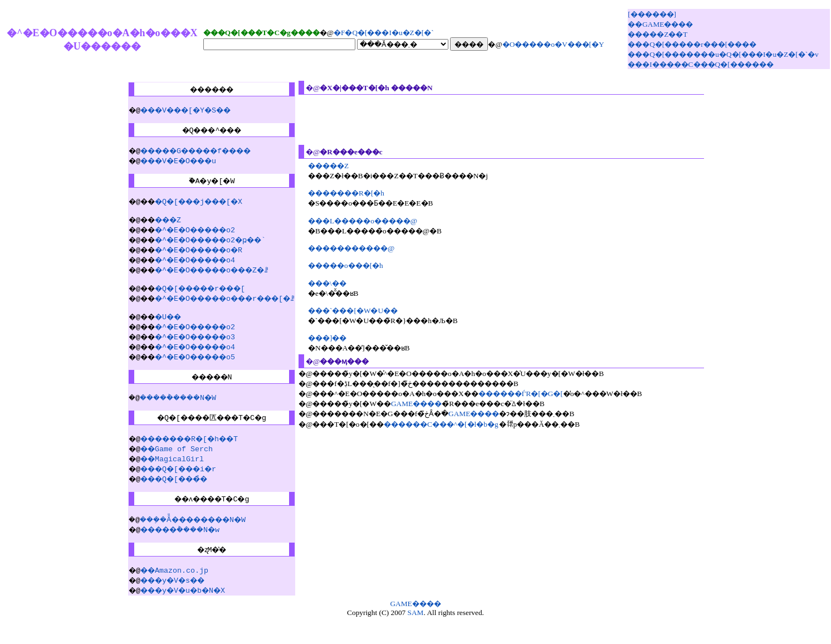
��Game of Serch (165, 469)
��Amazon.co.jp (163, 597)
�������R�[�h (361, 193)
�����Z (343, 166)
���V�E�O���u (172, 165)
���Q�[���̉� (167, 499)
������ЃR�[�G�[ (535, 394)
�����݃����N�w (176, 553)
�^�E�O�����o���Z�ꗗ (212, 280)
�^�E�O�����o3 (192, 350)
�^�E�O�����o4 (192, 270)
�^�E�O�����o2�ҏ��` (209, 250)
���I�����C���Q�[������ (700, 64)
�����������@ (366, 248)
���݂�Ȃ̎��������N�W (190, 543)
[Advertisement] (516, 120)
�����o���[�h (361, 265)
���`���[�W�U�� (368, 311)
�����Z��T (658, 34)
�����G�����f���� (194, 155)
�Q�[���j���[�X (196, 209)
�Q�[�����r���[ (198, 300)
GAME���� (431, 404)
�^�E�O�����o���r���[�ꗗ (227, 310)
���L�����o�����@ (378, 221)
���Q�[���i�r (172, 489)
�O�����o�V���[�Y (553, 44)
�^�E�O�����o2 (192, 240)
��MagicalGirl (160, 479)
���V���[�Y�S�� (180, 111)
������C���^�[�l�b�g (456, 424)
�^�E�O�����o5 (192, 370)
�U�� (160, 330)
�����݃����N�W (175, 414)
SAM (416, 639)
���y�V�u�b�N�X (176, 617)
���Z (160, 230)
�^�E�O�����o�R (196, 260)
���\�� (342, 283)
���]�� (342, 338)
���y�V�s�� (165, 607)
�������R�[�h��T (185, 458)
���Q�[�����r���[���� (692, 44)
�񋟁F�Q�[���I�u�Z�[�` (384, 33)
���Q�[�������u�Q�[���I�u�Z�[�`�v (723, 54)
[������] (652, 14)
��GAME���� (660, 24)
